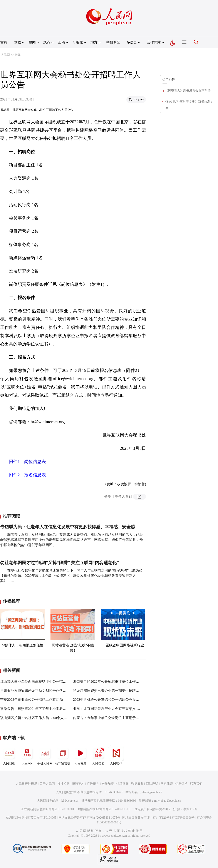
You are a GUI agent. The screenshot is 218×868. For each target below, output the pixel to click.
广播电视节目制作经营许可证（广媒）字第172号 (164, 809)
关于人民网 (47, 784)
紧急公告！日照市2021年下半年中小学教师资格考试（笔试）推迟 (51, 709)
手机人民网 (45, 755)
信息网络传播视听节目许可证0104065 (31, 818)
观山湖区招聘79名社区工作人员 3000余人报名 (35, 718)
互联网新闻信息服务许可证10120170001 (48, 809)
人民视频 (80, 755)
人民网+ (27, 755)
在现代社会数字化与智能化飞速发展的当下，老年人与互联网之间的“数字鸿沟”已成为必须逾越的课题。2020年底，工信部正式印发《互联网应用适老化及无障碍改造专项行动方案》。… (71, 576)
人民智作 (116, 755)
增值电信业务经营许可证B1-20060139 (103, 809)
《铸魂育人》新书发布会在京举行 (188, 91)
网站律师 (167, 784)
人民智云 (98, 755)
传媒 (18, 55)
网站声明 (152, 784)
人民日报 (9, 755)
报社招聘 (64, 784)
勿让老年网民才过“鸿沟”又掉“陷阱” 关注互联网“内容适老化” (60, 563)
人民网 (5, 55)
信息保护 (181, 784)
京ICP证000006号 (183, 818)
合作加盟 (108, 784)
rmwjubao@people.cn (168, 801)
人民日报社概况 (26, 784)
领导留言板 (63, 755)
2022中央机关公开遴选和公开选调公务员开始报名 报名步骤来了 (122, 700)
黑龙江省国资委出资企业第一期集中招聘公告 (108, 691)
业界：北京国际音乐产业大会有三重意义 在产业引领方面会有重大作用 (127, 709)
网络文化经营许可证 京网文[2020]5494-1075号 (89, 818)
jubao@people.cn (151, 792)
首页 (4, 42)
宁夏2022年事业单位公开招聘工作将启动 (32, 700)
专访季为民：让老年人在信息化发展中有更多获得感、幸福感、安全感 (68, 527)
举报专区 (113, 42)
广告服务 (93, 784)
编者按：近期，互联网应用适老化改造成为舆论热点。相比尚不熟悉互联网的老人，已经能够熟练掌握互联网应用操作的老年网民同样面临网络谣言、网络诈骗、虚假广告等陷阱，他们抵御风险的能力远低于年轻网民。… (72, 540)
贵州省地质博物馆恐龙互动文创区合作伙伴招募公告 (40, 691)
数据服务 (137, 784)
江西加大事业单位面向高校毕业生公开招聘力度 (37, 682)
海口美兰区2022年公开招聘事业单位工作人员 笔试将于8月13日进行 (125, 682)
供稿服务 (122, 784)
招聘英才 (78, 784)
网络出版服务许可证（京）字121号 (146, 818)
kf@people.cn (70, 801)
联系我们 (196, 784)
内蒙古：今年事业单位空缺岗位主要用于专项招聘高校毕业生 (120, 718)
